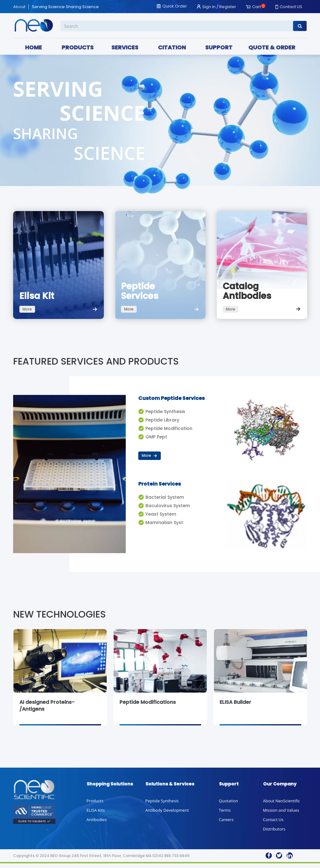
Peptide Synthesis (162, 805)
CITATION (172, 47)
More (150, 460)
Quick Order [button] (175, 6)
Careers (226, 824)
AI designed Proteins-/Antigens (47, 710)
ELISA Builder (235, 707)
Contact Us (273, 824)
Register (228, 7)
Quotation (229, 805)
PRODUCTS (78, 47)
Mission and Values (281, 815)
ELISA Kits (96, 815)
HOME (33, 47)
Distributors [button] (274, 834)
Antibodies (97, 824)
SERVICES (125, 47)
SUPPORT (219, 47)
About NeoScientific (282, 805)
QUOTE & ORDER (272, 47)
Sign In (209, 7)
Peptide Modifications (148, 707)
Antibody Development (167, 815)
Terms (225, 815)
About (19, 7)
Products (95, 805)
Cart (257, 7)
